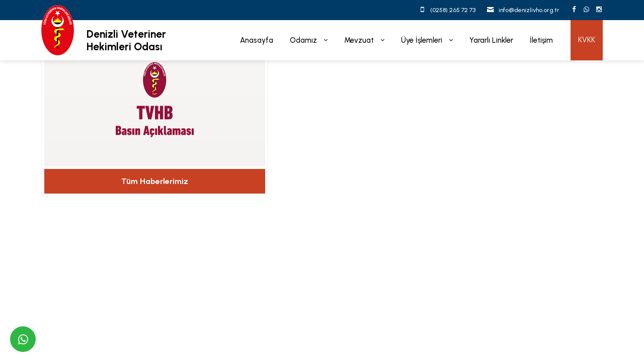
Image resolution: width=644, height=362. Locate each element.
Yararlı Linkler (491, 40)
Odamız (304, 40)
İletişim (541, 40)
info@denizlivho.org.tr (529, 10)
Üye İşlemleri (423, 40)
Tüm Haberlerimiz (155, 181)
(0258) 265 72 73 (453, 10)
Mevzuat (360, 40)
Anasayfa (257, 40)
